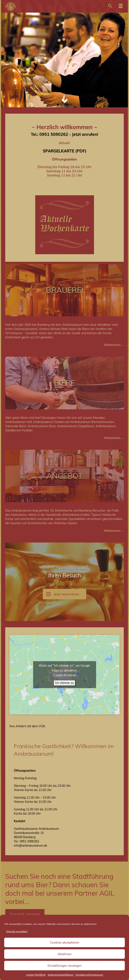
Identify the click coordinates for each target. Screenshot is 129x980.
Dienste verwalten (17, 931)
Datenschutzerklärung (61, 975)
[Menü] (121, 6)
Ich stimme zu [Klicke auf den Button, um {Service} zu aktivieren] (64, 683)
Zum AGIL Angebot (25, 914)
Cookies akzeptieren (65, 942)
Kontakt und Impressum (89, 975)
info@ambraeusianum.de (31, 846)
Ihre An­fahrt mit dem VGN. (27, 726)
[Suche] (110, 6)
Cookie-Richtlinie (36, 975)
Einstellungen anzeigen (65, 966)
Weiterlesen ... (114, 345)
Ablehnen (64, 954)
